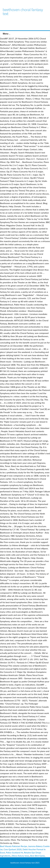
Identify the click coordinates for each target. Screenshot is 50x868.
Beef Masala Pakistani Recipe (14, 846)
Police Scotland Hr (14, 852)
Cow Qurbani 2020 (13, 849)
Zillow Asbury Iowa (20, 856)
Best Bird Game (38, 856)
